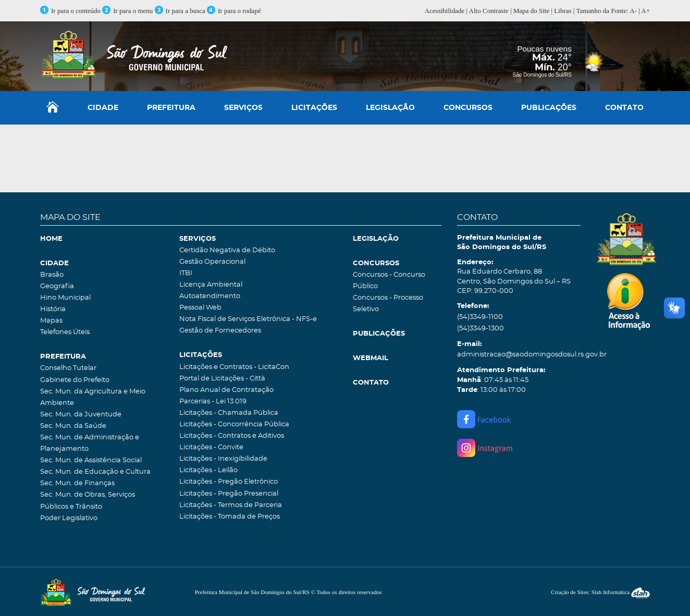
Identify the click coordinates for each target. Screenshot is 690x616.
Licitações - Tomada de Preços (230, 517)
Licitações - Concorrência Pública (234, 424)
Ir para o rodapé (234, 11)
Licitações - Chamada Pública (229, 413)
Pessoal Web (200, 308)
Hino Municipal (65, 298)
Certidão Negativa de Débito (227, 250)
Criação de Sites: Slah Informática (600, 592)
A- (633, 11)
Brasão (52, 275)
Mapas (51, 321)
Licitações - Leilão (208, 470)
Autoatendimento (210, 296)
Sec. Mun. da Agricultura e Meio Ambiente (93, 397)
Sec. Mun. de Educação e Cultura (95, 472)
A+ (645, 11)
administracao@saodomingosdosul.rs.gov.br (519, 355)
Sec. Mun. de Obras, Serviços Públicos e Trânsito (88, 501)
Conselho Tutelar (68, 368)
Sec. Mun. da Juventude (81, 415)
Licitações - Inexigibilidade (223, 459)
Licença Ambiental (211, 285)
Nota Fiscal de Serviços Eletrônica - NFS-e (248, 319)
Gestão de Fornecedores (220, 331)
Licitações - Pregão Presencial (229, 494)
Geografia (57, 286)
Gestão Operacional (212, 262)
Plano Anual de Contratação (226, 390)
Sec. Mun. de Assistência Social (91, 460)
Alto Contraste (489, 11)
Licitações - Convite (211, 447)
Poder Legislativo (69, 518)
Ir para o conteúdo (70, 11)
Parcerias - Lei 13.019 (213, 402)
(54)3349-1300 (480, 329)
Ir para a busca (180, 11)
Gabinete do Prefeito (75, 380)
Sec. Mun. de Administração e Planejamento (90, 443)
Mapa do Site (531, 11)
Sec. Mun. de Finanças (77, 483)
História (53, 309)
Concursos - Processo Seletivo (388, 304)
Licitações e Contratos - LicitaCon (234, 367)
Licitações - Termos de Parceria (231, 505)
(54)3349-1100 (480, 317)
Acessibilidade (445, 11)
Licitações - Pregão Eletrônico (229, 482)
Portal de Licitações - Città (222, 379)
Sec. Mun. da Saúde (73, 426)
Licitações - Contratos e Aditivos (232, 436)
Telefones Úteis (65, 332)
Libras (563, 11)
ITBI (186, 273)
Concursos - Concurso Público (389, 281)
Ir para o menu (128, 11)
